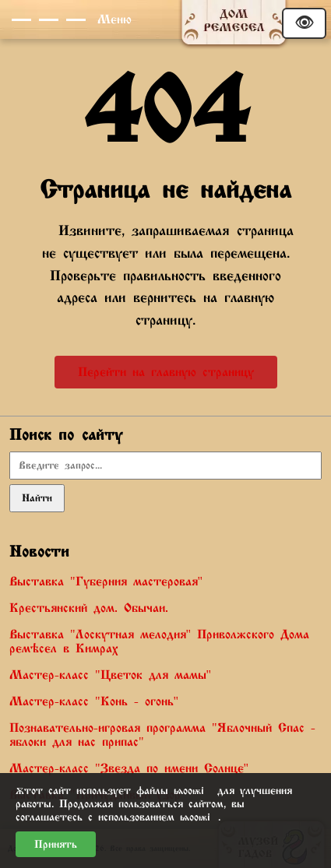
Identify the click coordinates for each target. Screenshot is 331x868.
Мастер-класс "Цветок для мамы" (110, 675)
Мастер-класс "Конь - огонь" (94, 701)
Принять (56, 844)
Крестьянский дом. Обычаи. (89, 608)
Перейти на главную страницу (166, 372)
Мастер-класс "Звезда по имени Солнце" (129, 768)
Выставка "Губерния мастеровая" (106, 582)
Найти (37, 498)
